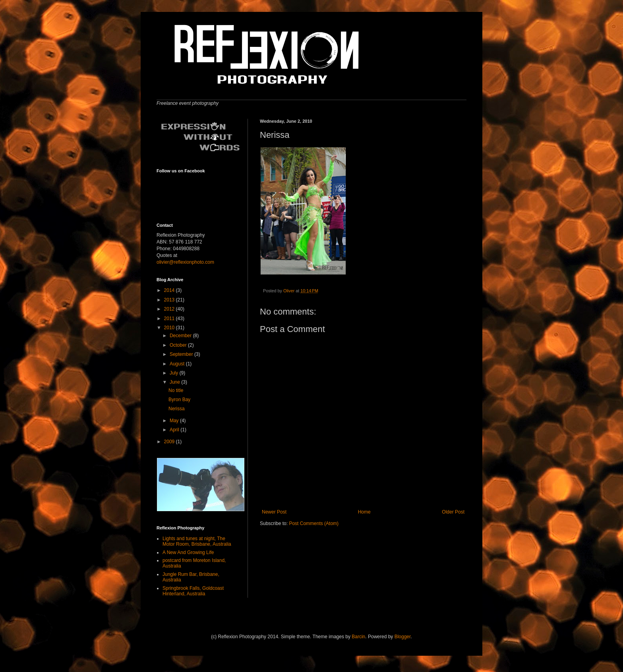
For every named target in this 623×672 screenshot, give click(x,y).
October (179, 345)
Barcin (358, 637)
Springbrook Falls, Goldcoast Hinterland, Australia (193, 591)
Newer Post (274, 512)
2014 (170, 290)
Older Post (453, 512)
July (175, 373)
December (181, 336)
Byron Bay (179, 400)
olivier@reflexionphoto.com (185, 262)
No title (176, 390)
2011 (170, 319)
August (178, 364)
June (175, 382)
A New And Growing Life (188, 552)
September (182, 354)
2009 (170, 442)
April (175, 430)
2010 (170, 328)
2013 (170, 300)
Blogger (403, 637)
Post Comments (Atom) (314, 523)
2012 (170, 309)
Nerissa (177, 409)
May (175, 421)
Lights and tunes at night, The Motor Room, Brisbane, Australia (197, 541)
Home (364, 512)
